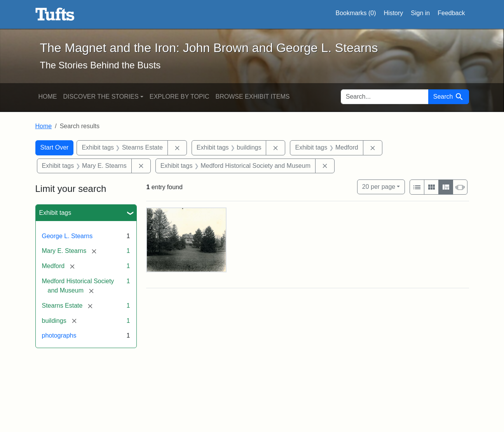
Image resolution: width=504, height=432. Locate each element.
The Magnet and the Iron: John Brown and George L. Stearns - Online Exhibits (55, 14)
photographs (59, 335)
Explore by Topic (180, 97)
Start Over (55, 147)
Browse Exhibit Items (253, 97)
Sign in (420, 13)
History (394, 13)
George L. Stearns (67, 236)
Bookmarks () (356, 13)
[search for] (385, 97)
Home (48, 97)
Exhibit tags (55, 213)
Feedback (451, 13)
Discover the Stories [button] (101, 97)
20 (379, 186)
